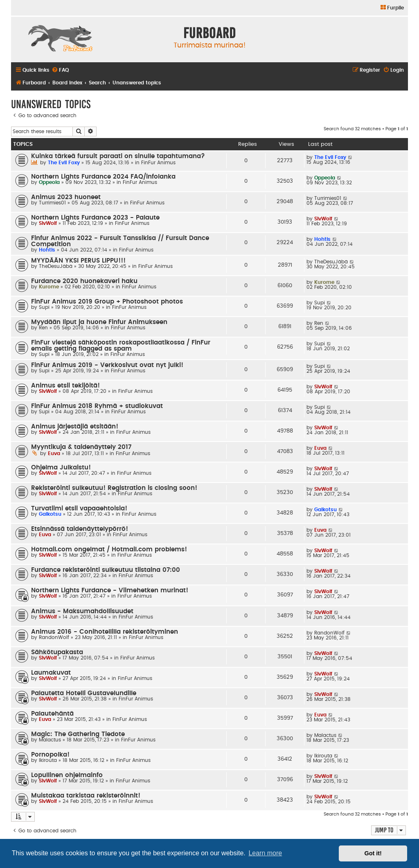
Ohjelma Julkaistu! (61, 468)
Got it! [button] (373, 853)
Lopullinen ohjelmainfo (67, 775)
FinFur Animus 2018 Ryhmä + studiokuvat (97, 406)
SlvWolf (48, 223)
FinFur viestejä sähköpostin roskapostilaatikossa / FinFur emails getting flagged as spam (121, 346)
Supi (44, 307)
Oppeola (49, 182)
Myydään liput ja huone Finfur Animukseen (99, 322)
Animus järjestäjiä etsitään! (75, 427)
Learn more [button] (265, 853)
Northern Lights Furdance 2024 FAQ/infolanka (103, 177)
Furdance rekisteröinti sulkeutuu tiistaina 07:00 (106, 570)
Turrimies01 (52, 203)
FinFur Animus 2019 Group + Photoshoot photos (107, 302)
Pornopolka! (50, 755)
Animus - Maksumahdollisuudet (82, 611)
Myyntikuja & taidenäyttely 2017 (81, 447)
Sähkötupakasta (57, 652)
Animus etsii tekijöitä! (65, 386)
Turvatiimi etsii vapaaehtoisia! (79, 509)
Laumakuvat (51, 673)
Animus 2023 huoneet (66, 197)
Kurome (49, 287)
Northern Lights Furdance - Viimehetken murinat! (110, 590)
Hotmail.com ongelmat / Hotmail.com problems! (109, 550)
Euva (54, 453)
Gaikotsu (50, 514)
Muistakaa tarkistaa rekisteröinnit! (86, 796)
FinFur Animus (158, 163)
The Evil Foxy (64, 163)
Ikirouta (48, 760)
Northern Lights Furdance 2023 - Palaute (95, 218)
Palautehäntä (52, 714)
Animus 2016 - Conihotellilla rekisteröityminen (105, 632)
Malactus (50, 740)
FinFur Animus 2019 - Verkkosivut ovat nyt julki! (107, 365)
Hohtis (47, 250)
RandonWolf (54, 637)
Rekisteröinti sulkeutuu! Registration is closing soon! (114, 488)
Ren (43, 328)
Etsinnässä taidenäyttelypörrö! (80, 529)
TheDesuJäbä (56, 266)
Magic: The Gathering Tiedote (78, 734)
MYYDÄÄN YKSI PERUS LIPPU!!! (78, 261)
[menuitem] (392, 8)
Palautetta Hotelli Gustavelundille (84, 693)
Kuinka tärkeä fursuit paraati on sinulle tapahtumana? (118, 156)
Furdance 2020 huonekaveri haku (84, 281)
